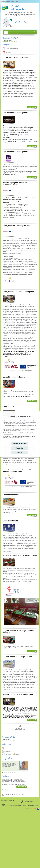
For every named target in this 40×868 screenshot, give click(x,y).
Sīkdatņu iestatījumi (20, 444)
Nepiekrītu (20, 448)
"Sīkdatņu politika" (18, 438)
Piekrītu (20, 453)
